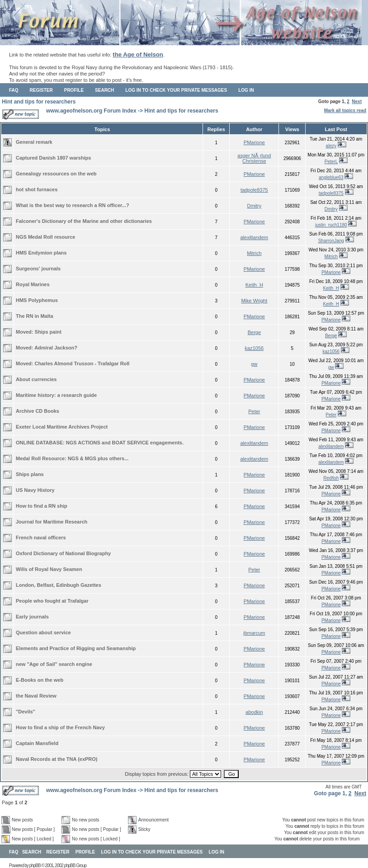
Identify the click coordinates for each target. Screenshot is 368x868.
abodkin (254, 712)
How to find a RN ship (42, 506)
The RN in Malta (35, 316)
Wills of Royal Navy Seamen (49, 569)
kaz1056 (255, 348)
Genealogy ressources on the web (56, 174)
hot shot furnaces (37, 189)
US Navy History (35, 490)
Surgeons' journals (38, 269)
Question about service (43, 632)
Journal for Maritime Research (52, 522)
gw (254, 364)
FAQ (14, 90)
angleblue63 (331, 177)
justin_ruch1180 (331, 225)
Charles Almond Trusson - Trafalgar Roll (82, 363)
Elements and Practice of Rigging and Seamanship (76, 648)
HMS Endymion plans (41, 253)
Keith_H (254, 285)
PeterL (331, 162)
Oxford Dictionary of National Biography (63, 553)
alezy (331, 146)
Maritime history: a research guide (56, 395)
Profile (74, 90)
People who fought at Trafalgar (52, 601)
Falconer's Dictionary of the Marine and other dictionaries (84, 221)
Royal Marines (33, 284)
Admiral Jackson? (56, 348)
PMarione (254, 142)
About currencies (36, 379)
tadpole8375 (254, 190)
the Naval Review (36, 696)
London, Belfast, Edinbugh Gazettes (59, 585)
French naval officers (41, 538)
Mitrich (254, 253)
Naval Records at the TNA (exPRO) (57, 759)
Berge (254, 332)
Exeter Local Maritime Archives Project (62, 427)
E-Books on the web (40, 680)
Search (104, 90)
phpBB (35, 866)
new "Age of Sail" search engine (54, 664)
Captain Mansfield (37, 743)
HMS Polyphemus (37, 300)
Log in (246, 90)
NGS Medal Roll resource (45, 237)
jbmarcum (254, 633)
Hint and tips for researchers (39, 102)
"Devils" (26, 712)
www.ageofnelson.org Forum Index (91, 111)
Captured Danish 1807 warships (53, 158)
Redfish (331, 478)
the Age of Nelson (138, 54)
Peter (254, 411)
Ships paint (48, 332)
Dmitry (254, 206)
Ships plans (30, 474)
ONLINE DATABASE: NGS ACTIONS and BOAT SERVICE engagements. (100, 443)
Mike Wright (254, 301)
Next (357, 101)
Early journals (32, 617)
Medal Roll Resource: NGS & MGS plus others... (72, 458)
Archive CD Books (38, 411)
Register (41, 90)
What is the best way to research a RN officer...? (73, 205)
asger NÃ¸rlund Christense (254, 158)
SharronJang (331, 241)
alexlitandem (254, 237)
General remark (34, 142)
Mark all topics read (345, 111)
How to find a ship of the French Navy (60, 727)
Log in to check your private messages (176, 90)
